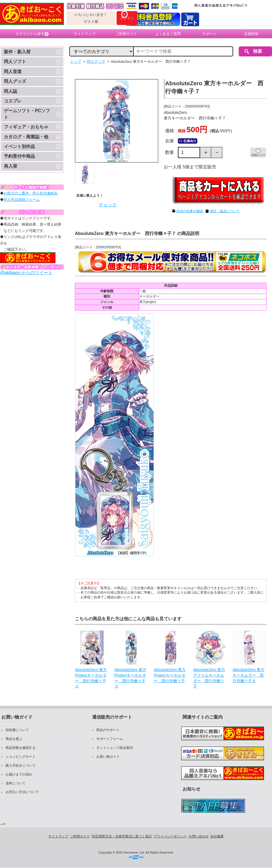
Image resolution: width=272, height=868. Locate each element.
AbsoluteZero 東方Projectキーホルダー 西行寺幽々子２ (91, 678)
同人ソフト (15, 62)
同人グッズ (15, 81)
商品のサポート (108, 730)
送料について (16, 783)
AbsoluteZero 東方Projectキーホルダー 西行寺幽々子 (170, 675)
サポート (210, 34)
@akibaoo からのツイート (26, 273)
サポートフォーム (110, 739)
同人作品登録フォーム (22, 200)
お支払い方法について (22, 792)
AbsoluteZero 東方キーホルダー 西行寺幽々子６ (249, 675)
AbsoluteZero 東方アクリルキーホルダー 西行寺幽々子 (209, 678)
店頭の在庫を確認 (190, 211)
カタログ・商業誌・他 (26, 137)
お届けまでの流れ (19, 774)
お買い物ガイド (108, 757)
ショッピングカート (21, 757)
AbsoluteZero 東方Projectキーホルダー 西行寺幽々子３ (130, 678)
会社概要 (217, 836)
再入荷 (11, 166)
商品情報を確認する (21, 748)
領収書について (17, 730)
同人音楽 (13, 72)
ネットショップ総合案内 (115, 748)
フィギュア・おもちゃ (26, 127)
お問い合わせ (199, 836)
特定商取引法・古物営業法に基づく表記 (122, 836)
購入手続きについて (21, 766)
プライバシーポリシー (170, 836)
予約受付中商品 (19, 156)
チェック (108, 205)
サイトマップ (85, 34)
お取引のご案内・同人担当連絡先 (31, 193)
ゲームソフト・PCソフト (27, 114)
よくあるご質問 (168, 34)
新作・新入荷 (17, 52)
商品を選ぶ (14, 739)
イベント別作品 (19, 147)
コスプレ (13, 101)
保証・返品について (225, 211)
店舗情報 (251, 34)
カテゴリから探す (32, 34)
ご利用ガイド (126, 34)
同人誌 (11, 91)
